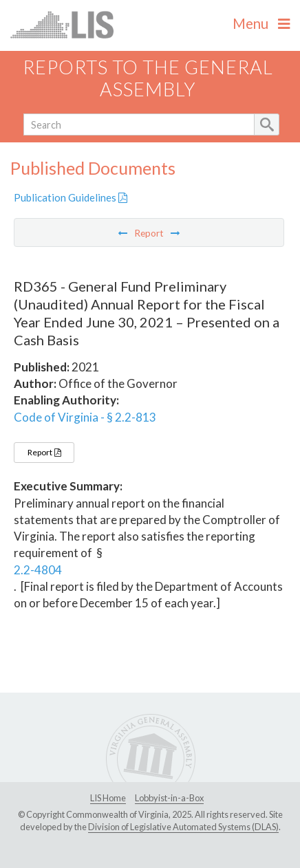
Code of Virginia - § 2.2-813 (85, 417)
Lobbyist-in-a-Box (169, 798)
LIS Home (108, 798)
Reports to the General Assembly (148, 78)
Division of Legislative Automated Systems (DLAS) (183, 827)
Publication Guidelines (71, 197)
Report (44, 452)
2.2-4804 (38, 570)
